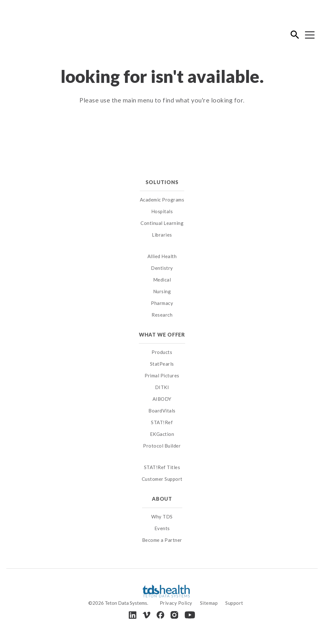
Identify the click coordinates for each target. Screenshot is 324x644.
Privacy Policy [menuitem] (176, 603)
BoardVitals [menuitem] (162, 411)
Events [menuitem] (162, 528)
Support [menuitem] (234, 603)
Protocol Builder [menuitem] (162, 446)
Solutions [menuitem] (162, 182)
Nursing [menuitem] (162, 291)
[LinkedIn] (133, 615)
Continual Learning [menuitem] (162, 223)
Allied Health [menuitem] (162, 256)
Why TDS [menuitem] (162, 517)
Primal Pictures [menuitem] (162, 375)
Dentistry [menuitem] (162, 268)
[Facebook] (160, 615)
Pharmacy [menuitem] (162, 303)
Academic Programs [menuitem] (162, 200)
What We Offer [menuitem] (162, 334)
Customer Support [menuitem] (162, 479)
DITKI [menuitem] (162, 387)
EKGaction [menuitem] (162, 434)
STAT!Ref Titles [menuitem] (162, 467)
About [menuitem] (162, 499)
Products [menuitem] (162, 352)
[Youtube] (190, 615)
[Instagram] (174, 615)
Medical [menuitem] (162, 280)
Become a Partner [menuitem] (162, 540)
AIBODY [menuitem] (162, 399)
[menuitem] (162, 248)
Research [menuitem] (162, 315)
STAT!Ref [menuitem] (162, 422)
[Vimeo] (146, 615)
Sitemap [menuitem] (209, 603)
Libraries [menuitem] (162, 235)
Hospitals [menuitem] (162, 211)
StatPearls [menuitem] (162, 364)
